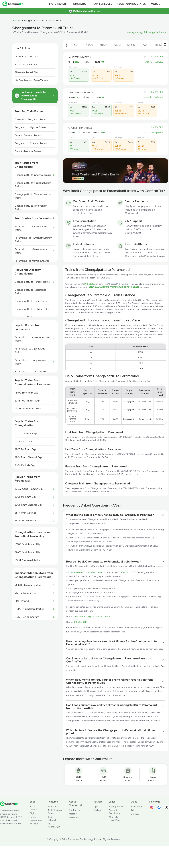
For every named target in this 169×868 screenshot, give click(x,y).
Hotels (33, 817)
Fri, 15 (158, 45)
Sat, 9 (77, 45)
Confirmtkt (137, 807)
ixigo (95, 807)
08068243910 (80, 622)
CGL (77, 62)
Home (16, 21)
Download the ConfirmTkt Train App (87, 572)
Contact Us (75, 810)
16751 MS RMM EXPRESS (82, 128)
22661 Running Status (154, 97)
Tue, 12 (117, 45)
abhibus (97, 810)
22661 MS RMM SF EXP (81, 92)
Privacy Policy (116, 807)
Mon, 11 (104, 45)
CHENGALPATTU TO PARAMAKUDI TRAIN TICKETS (114, 287)
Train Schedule (102, 4)
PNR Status (79, 4)
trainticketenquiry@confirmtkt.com (91, 616)
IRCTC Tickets (58, 4)
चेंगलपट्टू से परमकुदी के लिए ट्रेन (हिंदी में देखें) (147, 32)
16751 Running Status (154, 133)
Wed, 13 (131, 45)
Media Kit (74, 814)
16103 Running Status (154, 62)
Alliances (73, 817)
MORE (156, 4)
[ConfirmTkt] (9, 805)
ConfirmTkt (123, 572)
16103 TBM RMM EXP (80, 57)
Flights (33, 813)
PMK (103, 62)
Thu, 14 (145, 45)
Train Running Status (131, 4)
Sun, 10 (90, 45)
